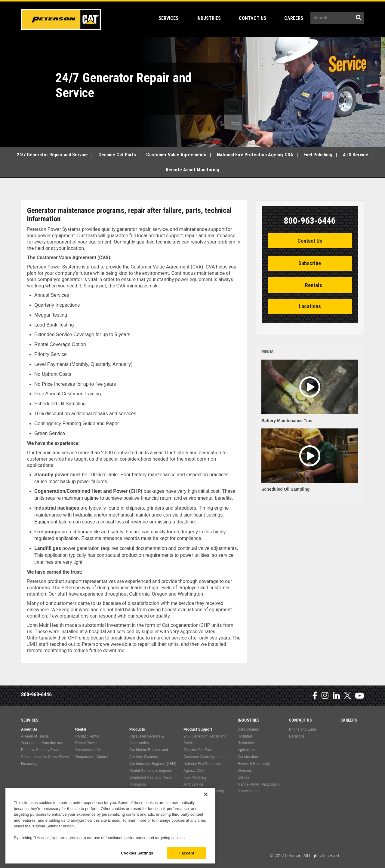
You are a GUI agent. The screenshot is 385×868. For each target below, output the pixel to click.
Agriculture (246, 750)
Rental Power (86, 743)
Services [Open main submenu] (171, 18)
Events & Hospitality (254, 764)
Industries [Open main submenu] (212, 18)
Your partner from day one (42, 743)
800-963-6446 (36, 694)
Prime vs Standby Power (41, 750)
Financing (29, 764)
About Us (29, 729)
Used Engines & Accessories (152, 791)
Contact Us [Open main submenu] (256, 18)
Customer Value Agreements (176, 155)
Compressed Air (88, 750)
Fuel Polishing (318, 155)
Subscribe (310, 263)
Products (137, 729)
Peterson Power (61, 19)
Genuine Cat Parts (117, 155)
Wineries (245, 771)
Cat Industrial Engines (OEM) (153, 764)
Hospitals (245, 736)
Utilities (243, 778)
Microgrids (138, 784)
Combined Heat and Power (151, 778)
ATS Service (356, 155)
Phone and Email (303, 729)
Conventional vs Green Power (45, 757)
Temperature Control (92, 757)
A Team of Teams (35, 736)
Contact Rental (87, 736)
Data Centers (248, 729)
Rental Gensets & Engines (151, 771)
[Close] (206, 821)
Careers (294, 18)
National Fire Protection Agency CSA (255, 155)
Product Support (198, 729)
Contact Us (310, 241)
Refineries (246, 743)
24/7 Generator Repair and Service (52, 155)
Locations (310, 306)
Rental (81, 729)
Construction (248, 757)
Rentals (314, 285)
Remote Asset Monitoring (192, 170)
